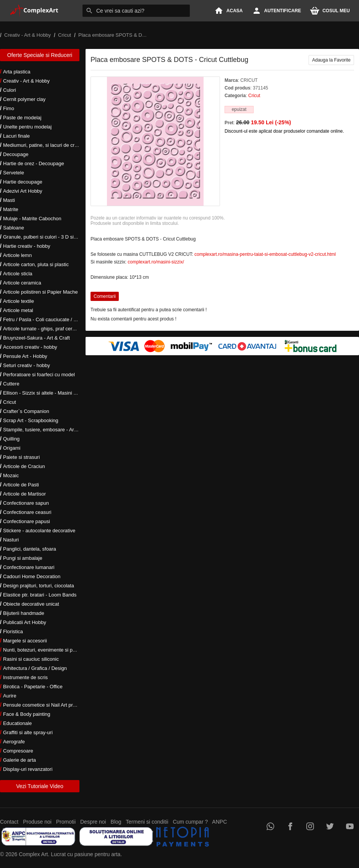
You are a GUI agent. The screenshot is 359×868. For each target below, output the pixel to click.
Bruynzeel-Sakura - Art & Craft (36, 338)
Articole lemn (17, 255)
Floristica (13, 631)
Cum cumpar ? (190, 822)
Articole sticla (18, 274)
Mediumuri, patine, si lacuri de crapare (45, 145)
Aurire (10, 696)
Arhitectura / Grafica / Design (35, 668)
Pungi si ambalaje (23, 558)
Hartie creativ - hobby (27, 246)
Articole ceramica (22, 283)
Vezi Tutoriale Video (40, 786)
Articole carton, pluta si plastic (36, 264)
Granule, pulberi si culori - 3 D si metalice (48, 237)
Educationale (17, 723)
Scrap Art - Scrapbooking (31, 420)
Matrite (11, 209)
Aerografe (14, 742)
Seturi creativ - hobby (27, 365)
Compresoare (18, 751)
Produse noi (37, 822)
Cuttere (11, 384)
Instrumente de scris (25, 677)
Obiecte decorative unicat (31, 604)
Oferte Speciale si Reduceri (40, 55)
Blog (116, 822)
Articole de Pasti (21, 485)
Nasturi (11, 540)
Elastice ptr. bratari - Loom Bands (40, 595)
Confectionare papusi (27, 521)
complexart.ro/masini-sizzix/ (156, 262)
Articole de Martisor (24, 494)
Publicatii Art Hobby (25, 622)
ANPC (219, 822)
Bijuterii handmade (24, 613)
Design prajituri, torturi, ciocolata (39, 586)
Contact (9, 822)
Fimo (9, 108)
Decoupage (16, 154)
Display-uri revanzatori (28, 769)
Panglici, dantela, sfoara (30, 549)
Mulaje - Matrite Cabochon (32, 219)
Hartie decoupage (23, 182)
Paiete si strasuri (21, 457)
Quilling (11, 439)
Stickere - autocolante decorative (39, 531)
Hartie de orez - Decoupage (34, 163)
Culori (10, 90)
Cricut (10, 402)
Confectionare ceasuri (27, 512)
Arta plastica (17, 72)
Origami (12, 448)
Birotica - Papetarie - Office (33, 687)
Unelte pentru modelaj (27, 127)
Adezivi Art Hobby (23, 191)
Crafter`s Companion (26, 411)
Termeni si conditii (147, 822)
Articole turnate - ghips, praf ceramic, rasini (50, 329)
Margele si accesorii (25, 641)
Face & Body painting (27, 714)
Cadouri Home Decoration (32, 576)
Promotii (66, 822)
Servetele (14, 173)
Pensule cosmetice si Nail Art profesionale (49, 705)
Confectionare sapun (26, 503)
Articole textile (19, 301)
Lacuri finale (16, 136)
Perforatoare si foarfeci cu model (39, 375)
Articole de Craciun (24, 466)
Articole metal (18, 310)
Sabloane (14, 228)
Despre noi (93, 822)
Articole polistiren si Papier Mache (40, 292)
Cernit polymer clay (24, 99)
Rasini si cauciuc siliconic (31, 659)
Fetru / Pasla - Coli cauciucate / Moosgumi (50, 319)
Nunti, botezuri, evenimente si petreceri (46, 650)
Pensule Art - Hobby (25, 356)
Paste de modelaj (22, 118)
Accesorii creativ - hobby (30, 347)
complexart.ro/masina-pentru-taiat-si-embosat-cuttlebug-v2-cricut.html (265, 254)
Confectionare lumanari (29, 567)
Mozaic (11, 475)
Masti (9, 200)
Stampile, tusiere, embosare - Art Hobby (47, 430)
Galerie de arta (19, 760)
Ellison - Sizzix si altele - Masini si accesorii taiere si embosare (72, 393)
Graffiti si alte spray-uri (28, 732)
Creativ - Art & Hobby (26, 81)
